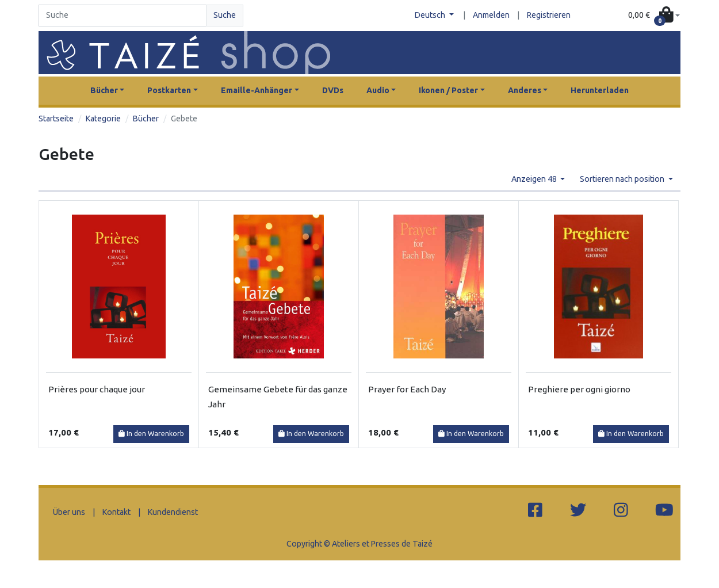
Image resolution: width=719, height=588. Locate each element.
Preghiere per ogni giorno (579, 389)
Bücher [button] (104, 90)
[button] (654, 16)
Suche (225, 15)
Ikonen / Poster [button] (448, 90)
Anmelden (491, 15)
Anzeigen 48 (535, 179)
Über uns (69, 512)
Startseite (56, 119)
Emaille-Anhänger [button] (257, 90)
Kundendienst (173, 512)
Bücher (146, 119)
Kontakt (116, 512)
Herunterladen (600, 90)
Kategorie (103, 119)
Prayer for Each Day (407, 389)
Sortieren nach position (623, 179)
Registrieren (549, 15)
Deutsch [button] (431, 15)
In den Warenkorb (151, 434)
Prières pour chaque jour (97, 389)
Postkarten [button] (169, 90)
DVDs (333, 90)
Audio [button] (378, 90)
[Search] (123, 16)
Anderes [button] (525, 90)
